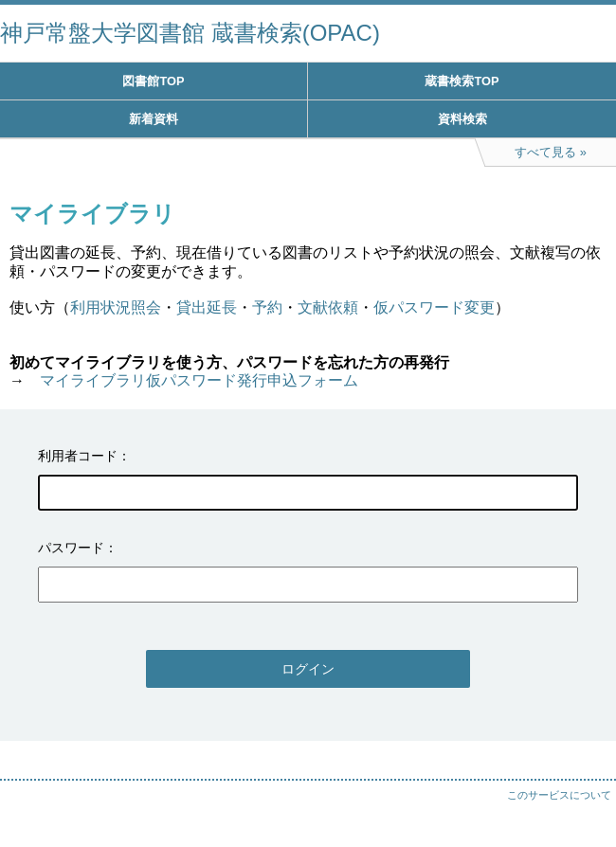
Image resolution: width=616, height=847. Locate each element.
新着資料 (154, 119)
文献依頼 (328, 307)
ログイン (308, 669)
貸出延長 (207, 307)
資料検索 (462, 119)
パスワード (71, 548)
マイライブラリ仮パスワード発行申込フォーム (199, 380)
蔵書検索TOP (462, 81)
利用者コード (78, 456)
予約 (267, 307)
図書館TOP (153, 81)
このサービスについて (559, 795)
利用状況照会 (116, 307)
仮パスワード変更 (434, 307)
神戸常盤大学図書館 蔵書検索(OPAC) (190, 33)
